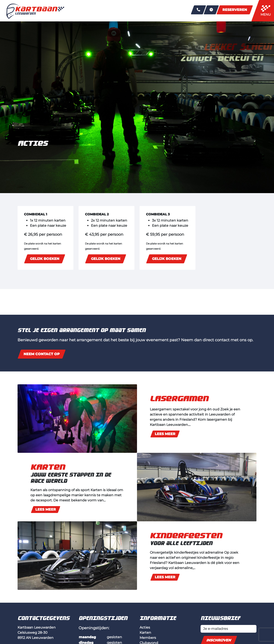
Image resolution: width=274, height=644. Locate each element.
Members (148, 638)
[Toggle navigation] (267, 11)
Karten (145, 633)
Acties (145, 627)
